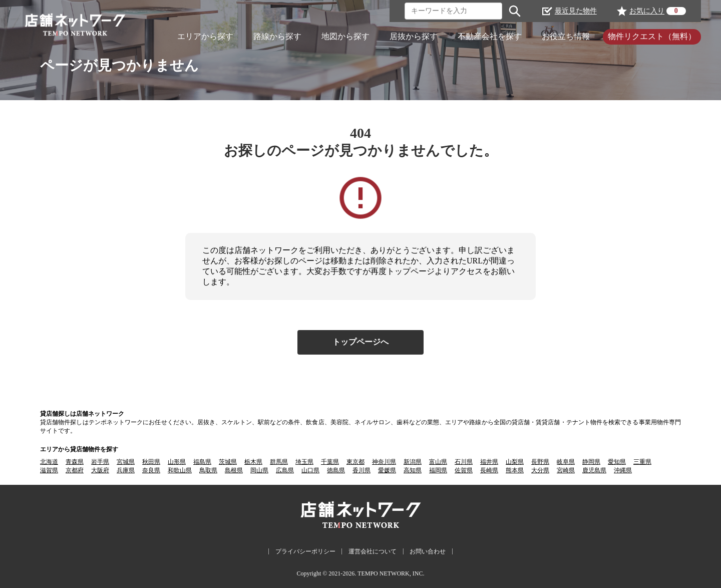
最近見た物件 (570, 11)
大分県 (540, 470)
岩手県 (100, 462)
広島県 (285, 470)
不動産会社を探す (490, 36)
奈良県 (151, 470)
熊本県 (515, 470)
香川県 (362, 470)
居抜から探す (414, 36)
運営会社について (373, 551)
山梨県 (515, 462)
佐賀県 (464, 470)
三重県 (642, 462)
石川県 (464, 462)
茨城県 (228, 462)
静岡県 (591, 462)
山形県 (177, 462)
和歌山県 (180, 470)
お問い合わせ (428, 551)
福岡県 (438, 470)
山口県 (310, 470)
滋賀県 (49, 470)
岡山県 (259, 470)
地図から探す (345, 36)
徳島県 (336, 470)
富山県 (438, 462)
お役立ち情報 (566, 36)
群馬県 (279, 462)
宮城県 (126, 462)
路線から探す (277, 36)
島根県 (234, 470)
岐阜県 (566, 462)
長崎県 (489, 470)
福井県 (489, 462)
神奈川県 (384, 462)
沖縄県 (623, 470)
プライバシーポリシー (305, 551)
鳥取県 (208, 470)
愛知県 (617, 462)
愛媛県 (387, 470)
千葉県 (330, 462)
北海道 (49, 462)
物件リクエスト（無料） (652, 36)
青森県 (75, 462)
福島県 (202, 462)
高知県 (413, 470)
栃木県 (253, 462)
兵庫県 (126, 470)
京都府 (75, 470)
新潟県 (413, 462)
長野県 (540, 462)
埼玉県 (304, 462)
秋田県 (151, 462)
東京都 (355, 462)
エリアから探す (205, 36)
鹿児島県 (594, 470)
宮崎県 (566, 470)
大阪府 (100, 470)
